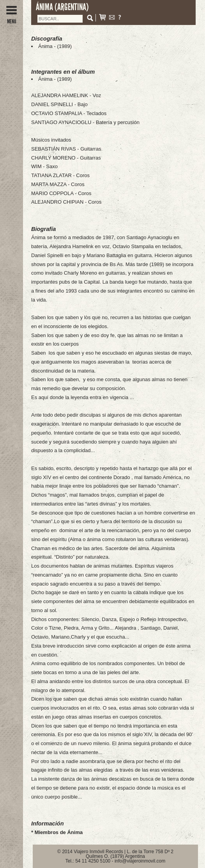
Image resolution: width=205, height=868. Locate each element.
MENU (11, 19)
